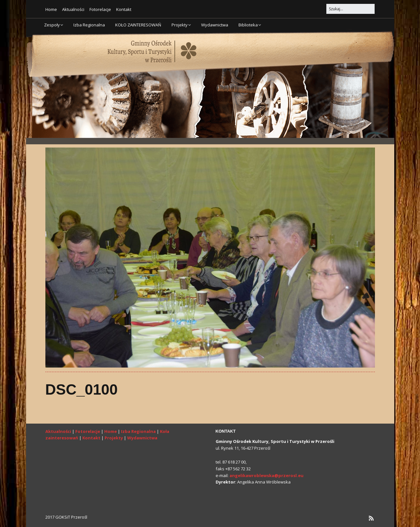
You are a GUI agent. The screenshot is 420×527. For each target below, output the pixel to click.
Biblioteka (248, 25)
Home (51, 9)
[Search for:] (350, 9)
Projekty (180, 25)
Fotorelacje (100, 9)
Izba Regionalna (89, 25)
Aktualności (73, 9)
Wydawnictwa (215, 25)
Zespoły (52, 25)
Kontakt (124, 9)
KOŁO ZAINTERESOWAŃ (138, 25)
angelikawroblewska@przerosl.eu (266, 475)
